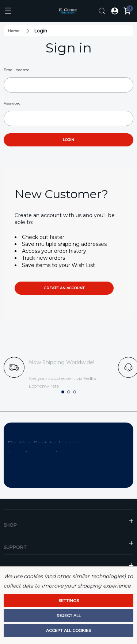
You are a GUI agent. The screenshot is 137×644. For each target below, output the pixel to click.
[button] (63, 392)
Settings (69, 601)
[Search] (102, 11)
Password (12, 103)
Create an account (64, 288)
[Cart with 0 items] (127, 11)
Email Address (16, 70)
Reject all (69, 616)
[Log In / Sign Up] (115, 11)
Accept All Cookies (68, 631)
